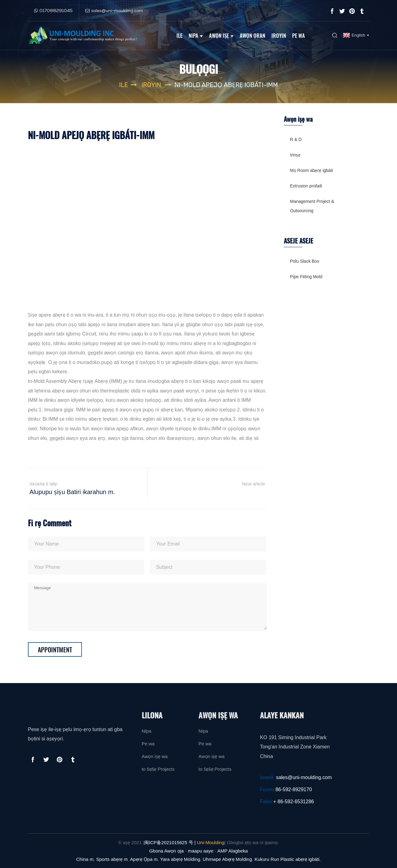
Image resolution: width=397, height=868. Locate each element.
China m (85, 859)
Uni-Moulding (211, 842)
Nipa (196, 35)
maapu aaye (201, 851)
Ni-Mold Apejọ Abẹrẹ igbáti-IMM (226, 85)
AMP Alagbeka (233, 851)
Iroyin (279, 35)
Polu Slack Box (305, 261)
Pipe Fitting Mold (306, 277)
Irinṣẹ (295, 155)
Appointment (55, 650)
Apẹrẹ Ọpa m (144, 859)
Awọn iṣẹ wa (155, 756)
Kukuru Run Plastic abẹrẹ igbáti (287, 859)
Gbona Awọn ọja (166, 851)
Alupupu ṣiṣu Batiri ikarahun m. (72, 492)
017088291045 (56, 10)
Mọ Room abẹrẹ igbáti (311, 170)
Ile (179, 35)
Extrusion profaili (306, 186)
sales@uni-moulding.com (117, 10)
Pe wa (299, 35)
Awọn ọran (252, 35)
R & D (296, 139)
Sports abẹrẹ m (112, 859)
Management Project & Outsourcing (312, 206)
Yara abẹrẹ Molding (180, 859)
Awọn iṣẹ (221, 35)
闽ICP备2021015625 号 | (170, 842)
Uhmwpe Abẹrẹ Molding (227, 859)
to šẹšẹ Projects (158, 769)
